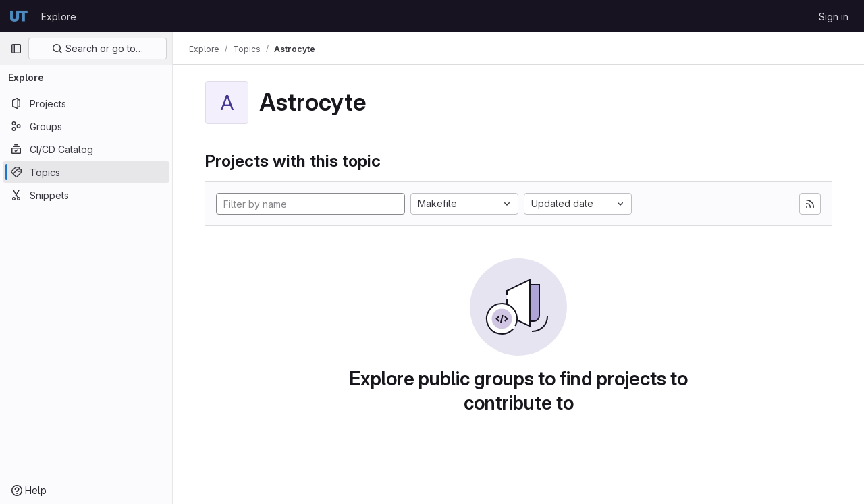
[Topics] (86, 172)
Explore (59, 17)
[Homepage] (19, 16)
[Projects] (86, 103)
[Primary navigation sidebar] (16, 49)
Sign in (834, 17)
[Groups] (86, 126)
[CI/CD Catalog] (86, 149)
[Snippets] (86, 195)
